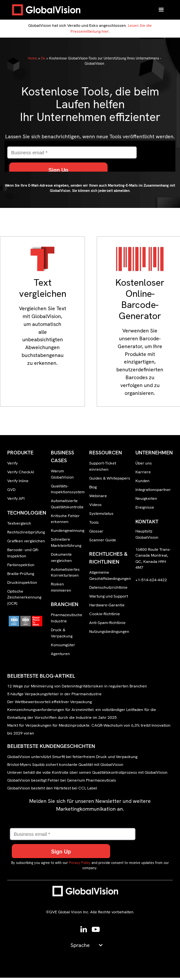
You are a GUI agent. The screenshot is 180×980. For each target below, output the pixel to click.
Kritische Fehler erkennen (65, 519)
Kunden (142, 481)
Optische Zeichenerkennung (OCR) (24, 597)
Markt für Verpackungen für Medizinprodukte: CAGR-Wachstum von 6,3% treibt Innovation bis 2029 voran (89, 729)
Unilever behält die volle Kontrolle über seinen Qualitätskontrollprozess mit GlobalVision (87, 772)
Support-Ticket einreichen (103, 466)
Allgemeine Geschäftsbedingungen (110, 575)
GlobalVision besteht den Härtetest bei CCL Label (52, 788)
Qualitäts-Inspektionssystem (68, 489)
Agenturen (60, 654)
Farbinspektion (21, 565)
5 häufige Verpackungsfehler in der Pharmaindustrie (54, 694)
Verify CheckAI (21, 472)
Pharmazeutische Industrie (67, 618)
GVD (11, 490)
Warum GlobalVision (62, 474)
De (43, 58)
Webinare (98, 496)
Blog (93, 487)
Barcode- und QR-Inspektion (23, 553)
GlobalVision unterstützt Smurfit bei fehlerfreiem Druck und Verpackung (72, 757)
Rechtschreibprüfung (26, 532)
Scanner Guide (103, 540)
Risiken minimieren (61, 587)
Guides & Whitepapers (110, 478)
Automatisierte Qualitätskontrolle (67, 504)
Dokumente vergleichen (61, 558)
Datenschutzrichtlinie (108, 587)
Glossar (96, 531)
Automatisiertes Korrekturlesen (65, 573)
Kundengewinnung (68, 531)
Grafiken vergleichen (26, 541)
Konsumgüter (63, 645)
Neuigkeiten (146, 498)
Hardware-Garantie (107, 605)
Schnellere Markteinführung (66, 542)
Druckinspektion (22, 583)
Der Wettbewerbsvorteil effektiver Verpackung (50, 702)
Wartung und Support (109, 596)
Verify (12, 463)
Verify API (16, 498)
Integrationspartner (153, 490)
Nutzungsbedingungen (109, 632)
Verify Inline (18, 481)
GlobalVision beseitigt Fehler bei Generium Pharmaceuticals (62, 780)
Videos (95, 505)
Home (32, 58)
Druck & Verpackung (62, 633)
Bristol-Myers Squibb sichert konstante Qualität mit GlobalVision (65, 765)
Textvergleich (19, 523)
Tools (94, 522)
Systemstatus (101, 514)
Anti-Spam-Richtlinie (107, 623)
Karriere (143, 472)
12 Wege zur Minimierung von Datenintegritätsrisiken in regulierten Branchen (77, 686)
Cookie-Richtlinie (105, 614)
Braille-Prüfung (21, 574)
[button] (161, 10)
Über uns (144, 463)
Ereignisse (145, 507)
